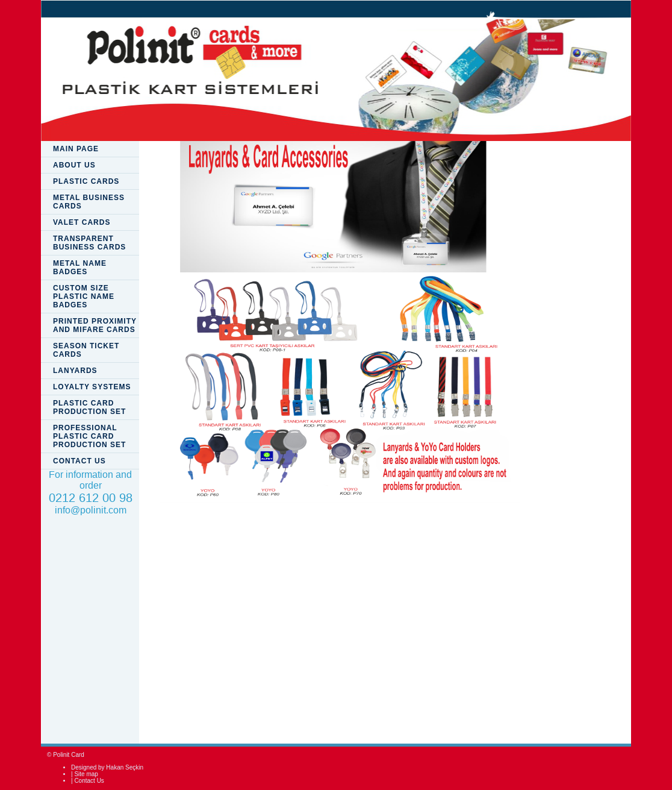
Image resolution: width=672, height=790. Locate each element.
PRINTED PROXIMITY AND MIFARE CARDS (95, 325)
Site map (86, 774)
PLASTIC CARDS (86, 181)
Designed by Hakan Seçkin (107, 767)
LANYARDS (75, 371)
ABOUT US (74, 165)
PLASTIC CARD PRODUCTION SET (89, 407)
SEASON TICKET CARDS (86, 350)
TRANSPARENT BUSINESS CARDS (89, 243)
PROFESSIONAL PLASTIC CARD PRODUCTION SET (89, 436)
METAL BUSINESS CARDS (89, 202)
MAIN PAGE (76, 149)
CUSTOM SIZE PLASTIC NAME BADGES (84, 296)
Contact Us (89, 781)
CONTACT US (79, 461)
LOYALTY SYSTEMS (92, 387)
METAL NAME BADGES (80, 268)
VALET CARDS (82, 222)
